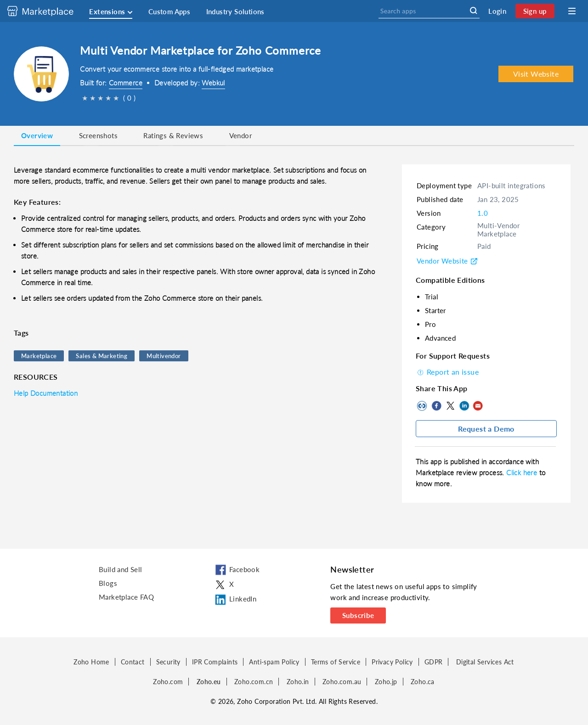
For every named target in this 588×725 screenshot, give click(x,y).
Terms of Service (336, 662)
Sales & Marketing (102, 356)
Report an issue (447, 372)
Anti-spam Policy (274, 662)
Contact (133, 662)
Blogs (108, 583)
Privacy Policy (392, 662)
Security (168, 662)
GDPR (434, 662)
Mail (478, 406)
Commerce (126, 83)
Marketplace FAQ (126, 597)
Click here (523, 472)
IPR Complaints (215, 662)
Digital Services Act (485, 662)
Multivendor (164, 356)
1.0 (483, 213)
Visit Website (536, 74)
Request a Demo (486, 429)
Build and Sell (121, 569)
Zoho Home (91, 662)
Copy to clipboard (423, 406)
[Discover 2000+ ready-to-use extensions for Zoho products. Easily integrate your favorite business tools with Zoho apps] (47, 11)
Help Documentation (46, 393)
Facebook (436, 406)
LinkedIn (464, 406)
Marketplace (39, 356)
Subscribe (358, 615)
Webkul (213, 83)
